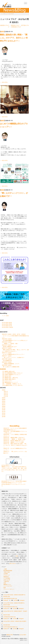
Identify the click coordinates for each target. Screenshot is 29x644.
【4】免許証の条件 (7, 376)
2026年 (4, 390)
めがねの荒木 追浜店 (7, 323)
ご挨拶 (5, 569)
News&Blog (14, 426)
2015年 (4, 415)
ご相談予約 (6, 581)
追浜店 (2, 32)
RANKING (3, 369)
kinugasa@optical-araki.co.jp (10, 607)
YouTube (16, 600)
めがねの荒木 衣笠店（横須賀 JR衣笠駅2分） (14, 603)
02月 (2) (6, 395)
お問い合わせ (12, 563)
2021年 (4, 405)
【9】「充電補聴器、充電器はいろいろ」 (12, 384)
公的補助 (6, 574)
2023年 (4, 401)
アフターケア (7, 575)
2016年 (4, 413)
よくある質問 (7, 578)
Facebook (6, 600)
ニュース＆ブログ (9, 14)
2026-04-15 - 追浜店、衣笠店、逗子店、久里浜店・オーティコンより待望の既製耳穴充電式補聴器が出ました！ (15, 336)
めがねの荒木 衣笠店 (7, 324)
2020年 (4, 406)
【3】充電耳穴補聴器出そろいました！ (11, 375)
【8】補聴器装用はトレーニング (10, 382)
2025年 (4, 398)
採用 (5, 588)
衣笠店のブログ (15, 25)
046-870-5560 (6, 615)
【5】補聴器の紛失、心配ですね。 (10, 378)
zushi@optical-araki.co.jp (9, 617)
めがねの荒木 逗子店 (7, 326)
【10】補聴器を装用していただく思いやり (12, 385)
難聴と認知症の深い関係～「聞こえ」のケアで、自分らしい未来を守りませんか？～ (14, 38)
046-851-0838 (6, 605)
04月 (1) (6, 392)
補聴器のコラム (7, 585)
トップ (2, 14)
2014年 (4, 417)
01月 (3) (6, 396)
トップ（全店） (6, 316)
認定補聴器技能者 (8, 571)
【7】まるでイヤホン (7, 381)
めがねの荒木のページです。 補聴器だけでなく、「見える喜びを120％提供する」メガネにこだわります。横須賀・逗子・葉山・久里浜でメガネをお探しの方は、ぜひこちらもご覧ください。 (14, 468)
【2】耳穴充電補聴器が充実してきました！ (13, 373)
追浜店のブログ (5, 25)
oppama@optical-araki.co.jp (10, 598)
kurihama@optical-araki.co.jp (10, 627)
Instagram (22, 600)
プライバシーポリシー (9, 589)
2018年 (4, 410)
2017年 (4, 412)
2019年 (4, 408)
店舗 (17, 556)
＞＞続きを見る (4, 82)
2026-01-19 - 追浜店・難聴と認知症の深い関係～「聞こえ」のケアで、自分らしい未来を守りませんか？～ (15, 350)
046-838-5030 (6, 625)
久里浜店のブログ (16, 27)
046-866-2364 (6, 597)
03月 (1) (6, 393)
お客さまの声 (7, 580)
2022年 (4, 403)
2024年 (4, 400)
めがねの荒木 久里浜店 (7, 327)
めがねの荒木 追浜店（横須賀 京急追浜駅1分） (15, 595)
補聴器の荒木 (10, 5)
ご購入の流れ (7, 572)
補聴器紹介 (6, 577)
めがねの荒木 (23, 635)
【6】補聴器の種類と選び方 (9, 379)
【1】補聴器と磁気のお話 (8, 371)
